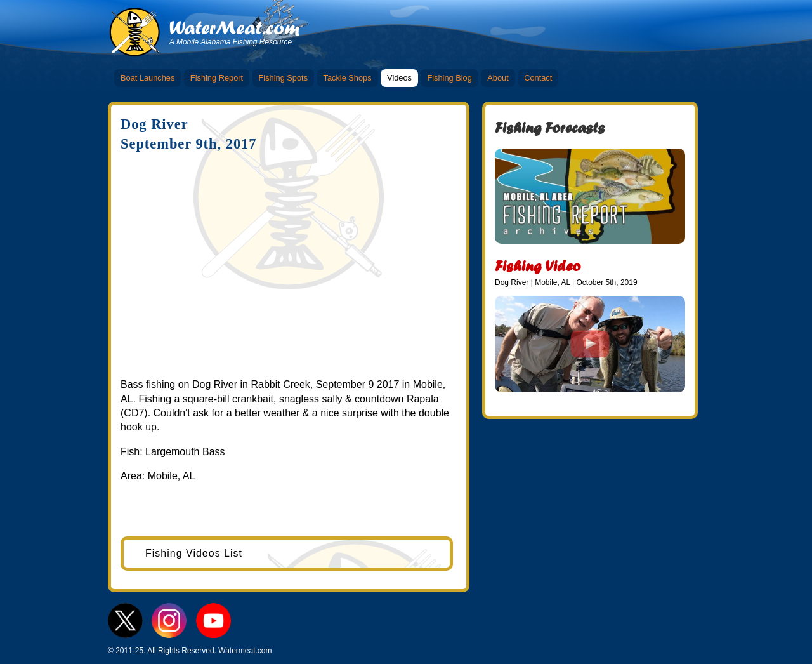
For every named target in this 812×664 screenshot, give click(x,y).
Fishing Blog (449, 78)
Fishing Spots (284, 78)
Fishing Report (217, 78)
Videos (399, 78)
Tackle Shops (348, 78)
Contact (538, 78)
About (498, 78)
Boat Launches (147, 78)
